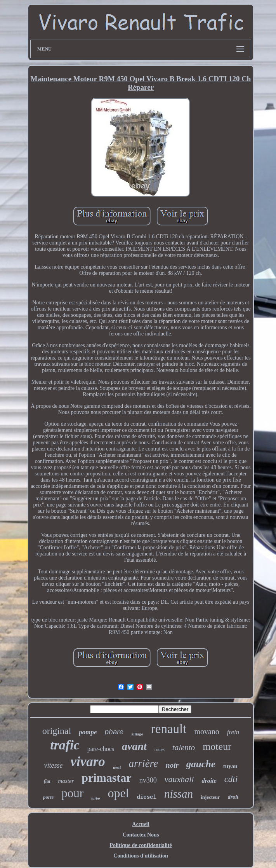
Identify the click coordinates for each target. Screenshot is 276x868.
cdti (231, 779)
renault (169, 729)
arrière (144, 763)
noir (172, 765)
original (57, 731)
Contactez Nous (141, 835)
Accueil (141, 824)
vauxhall (179, 779)
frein (233, 732)
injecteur (210, 797)
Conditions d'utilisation (141, 856)
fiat (47, 781)
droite (209, 781)
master (66, 781)
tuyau (230, 766)
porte (48, 797)
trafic (65, 745)
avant (134, 746)
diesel (146, 797)
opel (118, 793)
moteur (217, 747)
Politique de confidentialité (141, 845)
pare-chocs (101, 749)
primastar (106, 778)
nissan (179, 794)
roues (160, 749)
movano (207, 732)
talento (184, 747)
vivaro (88, 762)
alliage (137, 734)
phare (114, 732)
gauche (201, 764)
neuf (117, 767)
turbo (95, 798)
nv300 (148, 780)
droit (233, 797)
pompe (88, 732)
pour (72, 793)
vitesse (53, 765)
